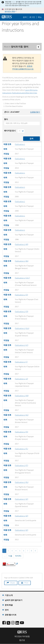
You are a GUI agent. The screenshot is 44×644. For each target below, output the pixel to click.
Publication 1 (20, 144)
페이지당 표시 (10, 131)
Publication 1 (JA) (21, 379)
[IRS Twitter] (8, 624)
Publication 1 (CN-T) (22, 278)
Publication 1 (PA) (22, 432)
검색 (25, 17)
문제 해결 (9, 605)
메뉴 (40, 17)
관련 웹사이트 (11, 615)
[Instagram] (13, 623)
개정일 (6, 154)
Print (26, 583)
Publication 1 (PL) (22, 449)
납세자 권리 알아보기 (14, 600)
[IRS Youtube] (22, 623)
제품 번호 (7, 144)
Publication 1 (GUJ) (22, 328)
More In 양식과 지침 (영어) (22, 47)
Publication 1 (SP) (22, 499)
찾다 (6, 119)
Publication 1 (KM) (22, 396)
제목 (5, 149)
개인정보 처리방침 (22, 636)
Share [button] (12, 583)
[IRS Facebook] (4, 623)
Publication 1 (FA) (21, 295)
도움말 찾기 (35, 112)
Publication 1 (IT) (21, 362)
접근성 (22, 640)
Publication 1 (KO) (22, 415)
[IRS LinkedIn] (17, 624)
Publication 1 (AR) (22, 244)
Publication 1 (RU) (22, 482)
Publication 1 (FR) (22, 311)
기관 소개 (9, 595)
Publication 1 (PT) (22, 465)
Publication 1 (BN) (22, 261)
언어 (7, 610)
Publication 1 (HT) (22, 345)
